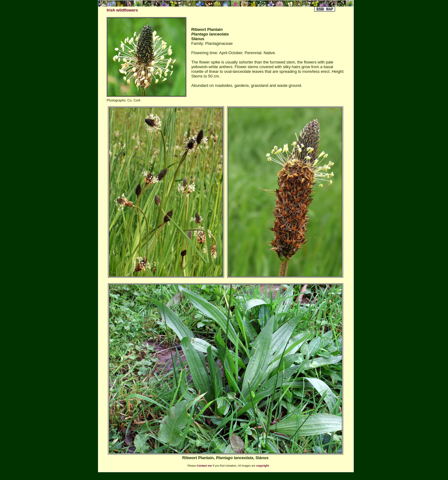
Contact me (204, 466)
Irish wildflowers (122, 10)
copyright (262, 466)
